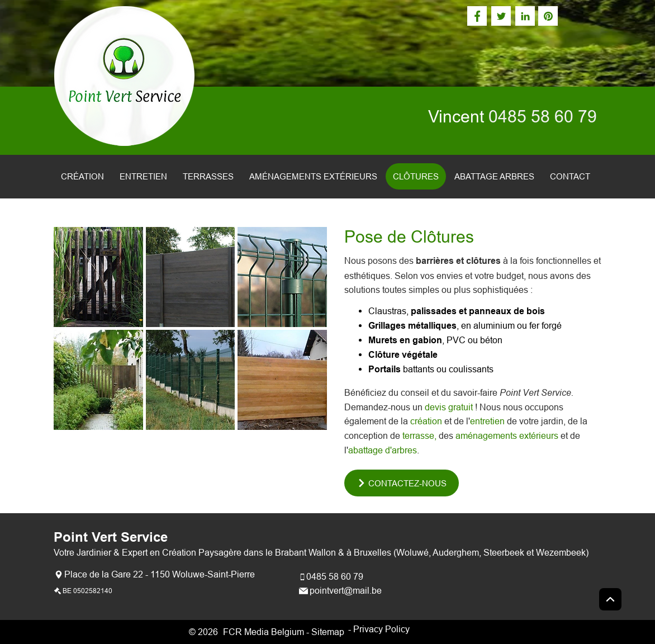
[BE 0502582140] (84, 591)
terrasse (418, 435)
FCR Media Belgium (264, 632)
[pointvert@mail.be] (342, 591)
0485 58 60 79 (543, 117)
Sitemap (328, 632)
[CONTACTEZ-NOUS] (402, 483)
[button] (98, 277)
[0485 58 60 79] (332, 577)
